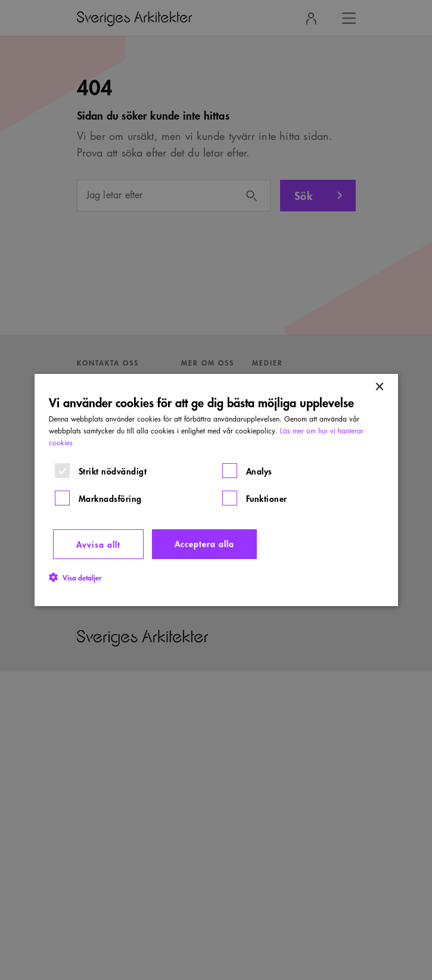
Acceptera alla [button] (204, 543)
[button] (75, 577)
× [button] (379, 387)
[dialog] (216, 490)
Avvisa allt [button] (98, 544)
